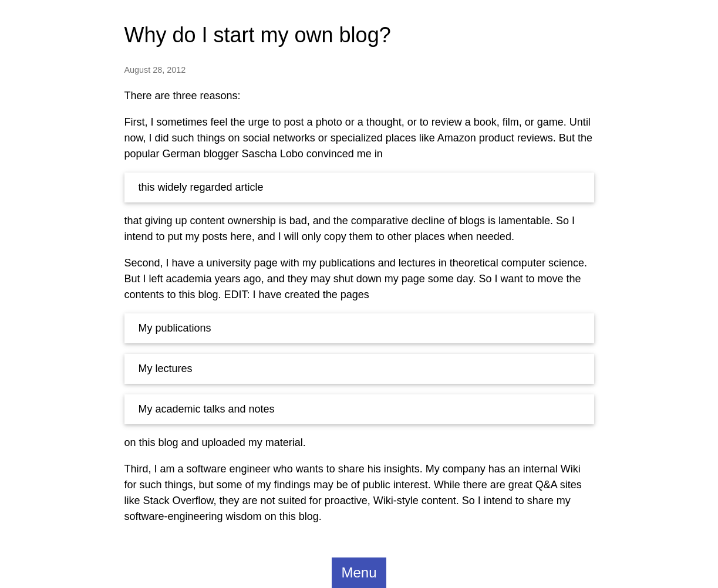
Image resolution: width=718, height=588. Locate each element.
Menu (359, 572)
